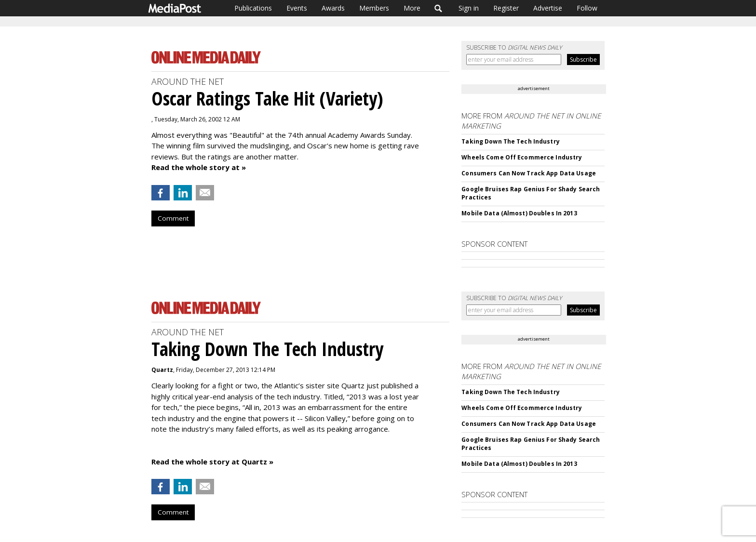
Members (374, 8)
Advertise (548, 8)
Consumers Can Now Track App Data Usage (529, 173)
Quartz (162, 370)
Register (506, 8)
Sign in (469, 8)
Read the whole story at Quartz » (212, 462)
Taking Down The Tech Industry (510, 141)
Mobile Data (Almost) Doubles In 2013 (519, 213)
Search (439, 8)
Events (297, 8)
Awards (333, 8)
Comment (173, 218)
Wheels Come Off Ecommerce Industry (522, 157)
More (412, 8)
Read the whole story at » (199, 167)
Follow (587, 8)
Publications (253, 8)
